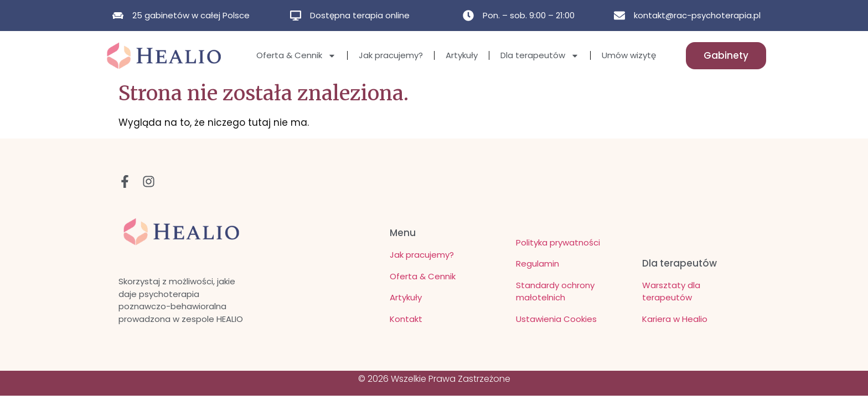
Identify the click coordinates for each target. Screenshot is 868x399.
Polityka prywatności (558, 242)
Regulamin (538, 264)
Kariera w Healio (675, 319)
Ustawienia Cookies (556, 319)
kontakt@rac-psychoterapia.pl (697, 15)
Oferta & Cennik (296, 56)
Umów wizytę (629, 55)
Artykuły (462, 55)
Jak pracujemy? (391, 55)
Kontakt (406, 319)
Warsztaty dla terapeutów (671, 291)
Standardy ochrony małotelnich (555, 291)
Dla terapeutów (540, 56)
